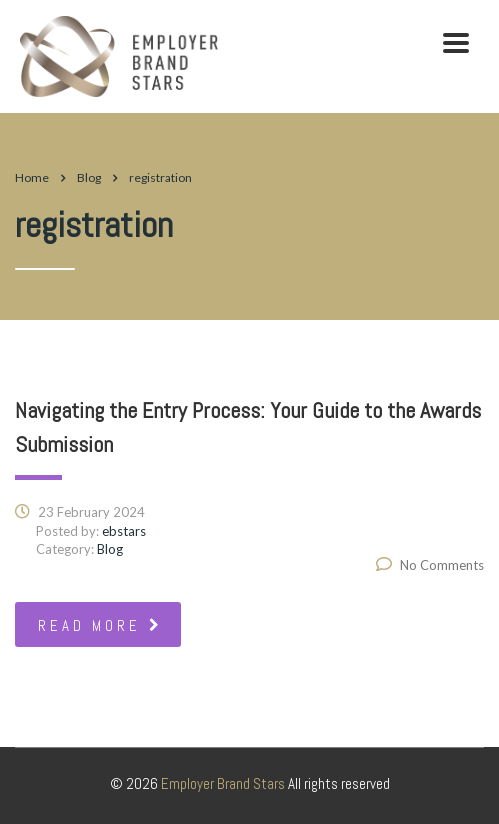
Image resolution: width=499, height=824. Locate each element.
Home (32, 177)
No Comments (430, 565)
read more (100, 625)
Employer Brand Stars (223, 783)
